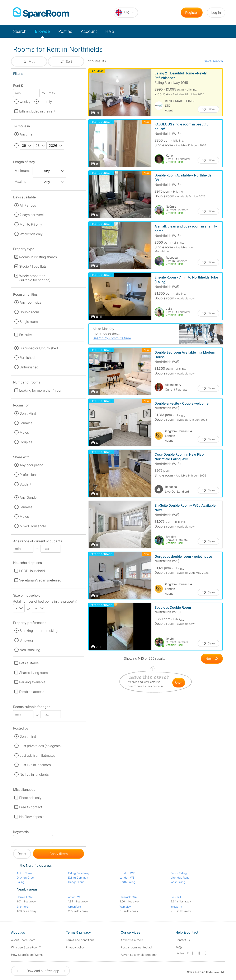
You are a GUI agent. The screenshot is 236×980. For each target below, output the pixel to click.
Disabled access (32, 692)
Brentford (23, 907)
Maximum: (22, 181)
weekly (25, 102)
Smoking (26, 640)
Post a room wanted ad (136, 947)
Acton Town (24, 873)
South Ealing (179, 873)
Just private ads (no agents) (41, 746)
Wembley (125, 907)
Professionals (30, 475)
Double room (29, 312)
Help (110, 31)
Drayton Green (26, 878)
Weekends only (31, 234)
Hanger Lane (76, 882)
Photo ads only (30, 798)
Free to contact (31, 807)
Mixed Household (33, 526)
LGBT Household (32, 571)
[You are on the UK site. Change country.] (126, 13)
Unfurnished (29, 367)
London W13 (127, 873)
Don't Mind (28, 413)
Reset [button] (22, 854)
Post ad (65, 31)
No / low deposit (31, 817)
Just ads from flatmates (37, 755)
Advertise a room (132, 940)
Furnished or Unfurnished (39, 348)
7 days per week (32, 215)
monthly (46, 102)
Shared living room (34, 673)
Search (20, 31)
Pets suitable (29, 663)
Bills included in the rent (37, 111)
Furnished (27, 358)
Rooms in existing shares (38, 257)
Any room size (30, 302)
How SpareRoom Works (27, 955)
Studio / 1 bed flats (33, 266)
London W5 (127, 878)
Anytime (26, 134)
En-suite (25, 335)
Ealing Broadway (79, 873)
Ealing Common (78, 878)
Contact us (183, 940)
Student (25, 484)
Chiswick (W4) (128, 897)
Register (192, 13)
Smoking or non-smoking (39, 631)
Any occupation (32, 465)
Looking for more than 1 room (41, 390)
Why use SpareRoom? (26, 947)
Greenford (75, 907)
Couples (26, 442)
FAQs (179, 947)
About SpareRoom (23, 940)
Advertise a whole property (139, 955)
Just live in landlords (35, 765)
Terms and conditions (80, 940)
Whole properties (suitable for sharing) (35, 278)
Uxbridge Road (180, 878)
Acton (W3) (75, 897)
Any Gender (29, 497)
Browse (42, 31)
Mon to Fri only (31, 224)
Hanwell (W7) (25, 897)
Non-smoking (30, 650)
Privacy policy (75, 947)
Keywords (21, 832)
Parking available (32, 682)
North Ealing (127, 882)
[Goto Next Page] (212, 659)
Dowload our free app (40, 971)
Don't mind (28, 736)
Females (26, 423)
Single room (29, 322)
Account (89, 31)
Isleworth (176, 907)
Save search (213, 61)
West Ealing (178, 882)
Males (24, 432)
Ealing (21, 882)
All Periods (28, 205)
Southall (176, 897)
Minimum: (22, 171)
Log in (216, 13)
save (179, 683)
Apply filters (59, 854)
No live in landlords (34, 774)
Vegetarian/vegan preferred (40, 580)
